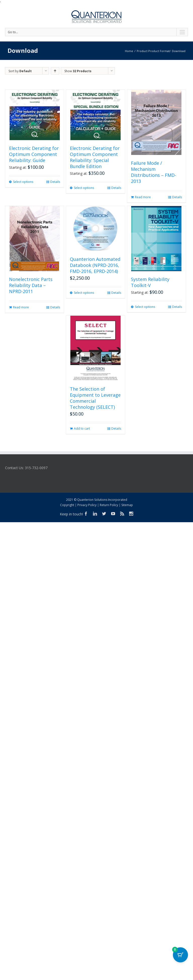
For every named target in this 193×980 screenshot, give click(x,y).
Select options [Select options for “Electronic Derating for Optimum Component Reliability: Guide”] (23, 182)
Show (78, 71)
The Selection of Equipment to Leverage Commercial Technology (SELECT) (95, 398)
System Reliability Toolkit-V (150, 282)
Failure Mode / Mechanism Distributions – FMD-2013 (154, 172)
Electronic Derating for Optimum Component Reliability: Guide (34, 154)
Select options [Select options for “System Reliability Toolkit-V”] (145, 307)
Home (129, 51)
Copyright (67, 505)
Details (55, 182)
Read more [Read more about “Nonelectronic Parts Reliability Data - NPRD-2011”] (21, 307)
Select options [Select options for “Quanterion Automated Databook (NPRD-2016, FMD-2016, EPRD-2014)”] (84, 293)
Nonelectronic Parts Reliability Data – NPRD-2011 (31, 285)
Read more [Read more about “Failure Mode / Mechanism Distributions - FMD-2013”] (143, 197)
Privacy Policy (87, 505)
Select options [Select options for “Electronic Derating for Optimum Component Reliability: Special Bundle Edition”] (84, 188)
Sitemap (127, 505)
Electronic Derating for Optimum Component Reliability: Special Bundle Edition (95, 157)
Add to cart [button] (82, 428)
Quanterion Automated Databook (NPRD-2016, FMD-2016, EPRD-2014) (95, 265)
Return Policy (109, 505)
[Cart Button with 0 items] (180, 955)
